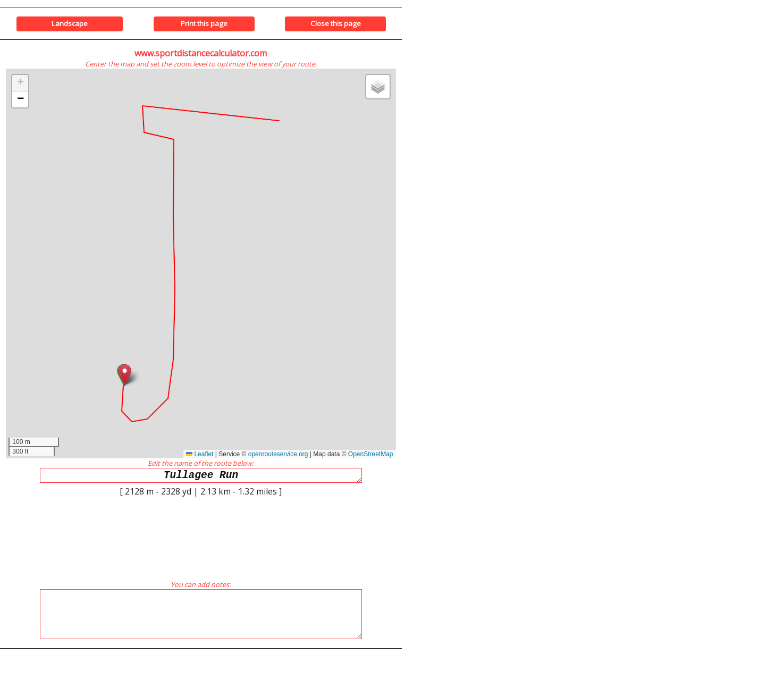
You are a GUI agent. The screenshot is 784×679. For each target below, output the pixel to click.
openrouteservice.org (278, 454)
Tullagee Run (201, 477)
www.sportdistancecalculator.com (201, 53)
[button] (125, 375)
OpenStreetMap (371, 454)
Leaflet (200, 454)
